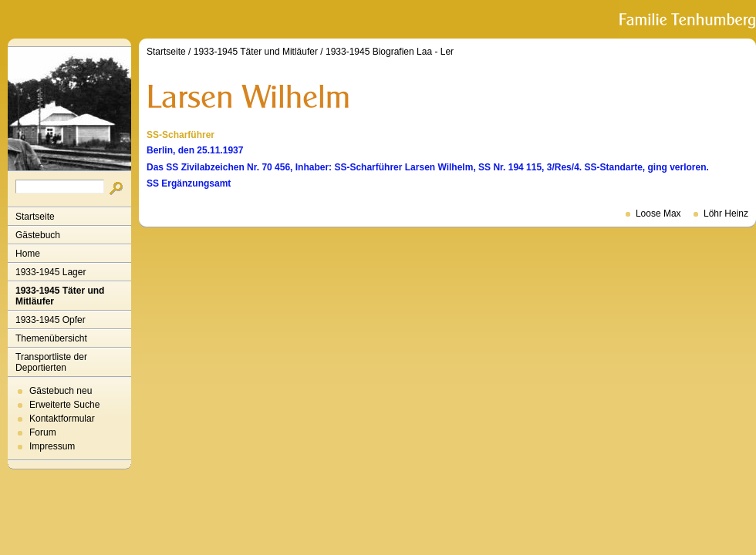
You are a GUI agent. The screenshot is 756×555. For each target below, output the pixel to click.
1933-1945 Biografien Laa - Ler (390, 52)
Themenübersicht (51, 338)
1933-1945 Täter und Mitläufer (60, 296)
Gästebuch (38, 235)
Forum (43, 432)
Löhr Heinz (726, 214)
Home (28, 254)
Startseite (35, 217)
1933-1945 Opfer (51, 320)
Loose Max (658, 214)
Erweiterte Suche (64, 405)
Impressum (52, 446)
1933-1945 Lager (51, 272)
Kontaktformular (62, 419)
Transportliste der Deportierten (51, 362)
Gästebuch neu (61, 391)
